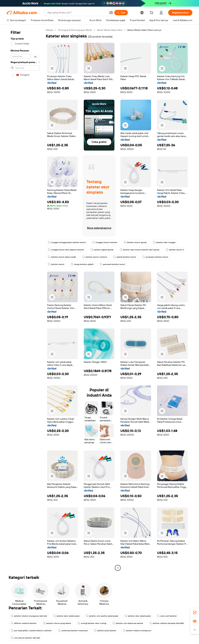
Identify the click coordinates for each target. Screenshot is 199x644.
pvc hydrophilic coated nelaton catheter (31, 631)
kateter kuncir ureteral (95, 257)
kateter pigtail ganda (102, 250)
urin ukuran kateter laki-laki (25, 638)
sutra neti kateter (167, 616)
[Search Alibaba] (77, 13)
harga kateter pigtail (82, 264)
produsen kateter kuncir (155, 257)
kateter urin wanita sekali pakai (102, 616)
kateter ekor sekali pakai (66, 616)
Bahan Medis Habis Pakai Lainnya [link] (144, 30)
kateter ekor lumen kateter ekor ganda (140, 250)
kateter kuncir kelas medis (62, 257)
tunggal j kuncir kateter (105, 242)
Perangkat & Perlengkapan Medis (75, 30)
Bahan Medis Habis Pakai (110, 30)
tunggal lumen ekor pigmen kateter (66, 250)
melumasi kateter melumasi (73, 631)
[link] (195, 612)
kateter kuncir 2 (175, 250)
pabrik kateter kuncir (125, 257)
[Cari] (121, 13)
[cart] (152, 13)
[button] (111, 13)
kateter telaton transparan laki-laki (29, 616)
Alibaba (50, 30)
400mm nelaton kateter (24, 623)
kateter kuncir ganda (135, 242)
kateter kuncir (56, 264)
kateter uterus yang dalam (57, 623)
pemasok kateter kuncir (112, 264)
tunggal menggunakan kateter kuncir (67, 242)
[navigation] (25, 299)
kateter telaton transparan (137, 631)
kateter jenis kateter (105, 631)
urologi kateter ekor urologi (92, 623)
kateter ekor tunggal (164, 242)
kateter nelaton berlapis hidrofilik (167, 623)
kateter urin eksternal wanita (128, 623)
